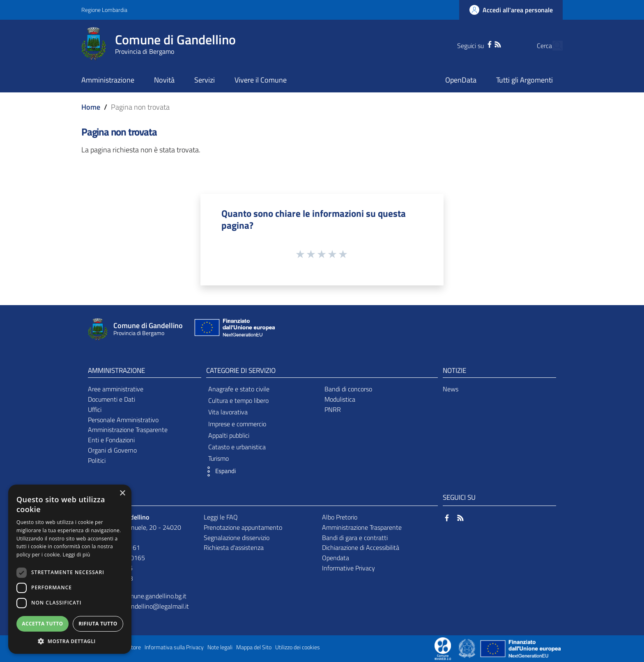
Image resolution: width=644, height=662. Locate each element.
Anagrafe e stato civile (239, 389)
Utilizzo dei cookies (298, 647)
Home (91, 107)
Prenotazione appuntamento (243, 527)
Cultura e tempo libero (238, 400)
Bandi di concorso (348, 389)
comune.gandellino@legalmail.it (145, 606)
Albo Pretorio (340, 517)
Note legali (220, 647)
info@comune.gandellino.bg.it (146, 596)
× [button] (122, 493)
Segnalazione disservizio (237, 538)
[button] (219, 471)
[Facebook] (474, 44)
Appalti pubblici (229, 435)
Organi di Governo (112, 450)
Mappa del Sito (254, 647)
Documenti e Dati (112, 399)
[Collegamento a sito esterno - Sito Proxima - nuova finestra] (443, 648)
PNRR (333, 409)
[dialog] (70, 569)
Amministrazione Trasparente (128, 430)
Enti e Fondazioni (111, 440)
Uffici (95, 409)
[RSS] (482, 44)
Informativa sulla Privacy (174, 647)
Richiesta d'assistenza (234, 547)
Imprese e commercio (237, 424)
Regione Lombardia (104, 10)
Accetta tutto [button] (42, 624)
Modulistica (340, 399)
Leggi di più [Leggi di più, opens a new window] (77, 555)
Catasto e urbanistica (237, 447)
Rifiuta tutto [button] (98, 624)
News (451, 389)
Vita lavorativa (228, 412)
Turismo (218, 458)
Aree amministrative (116, 389)
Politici (97, 460)
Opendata (336, 558)
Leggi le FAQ (221, 517)
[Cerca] (553, 46)
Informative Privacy (348, 568)
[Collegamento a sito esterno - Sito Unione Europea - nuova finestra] (234, 330)
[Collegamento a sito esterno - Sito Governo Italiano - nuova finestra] (468, 648)
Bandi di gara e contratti (355, 538)
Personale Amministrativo (123, 420)
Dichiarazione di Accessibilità (361, 547)
